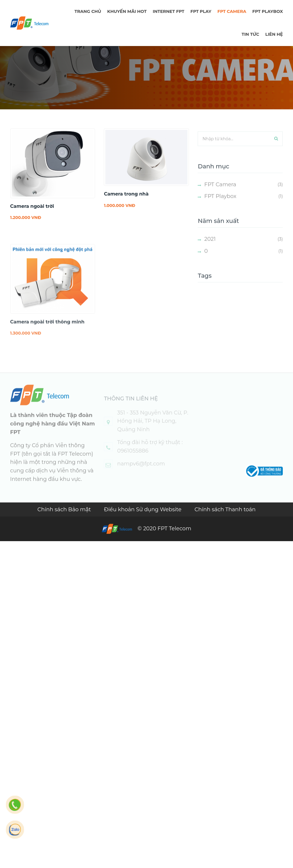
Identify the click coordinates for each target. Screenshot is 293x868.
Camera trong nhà (126, 194)
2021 (210, 245)
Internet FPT (169, 11)
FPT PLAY (201, 11)
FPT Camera (232, 11)
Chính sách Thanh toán (225, 509)
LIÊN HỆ (274, 34)
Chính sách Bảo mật (65, 509)
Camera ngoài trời (32, 206)
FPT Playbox (267, 11)
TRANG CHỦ (88, 11)
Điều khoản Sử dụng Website (144, 509)
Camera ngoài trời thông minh (48, 328)
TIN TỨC (250, 34)
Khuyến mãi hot (127, 11)
